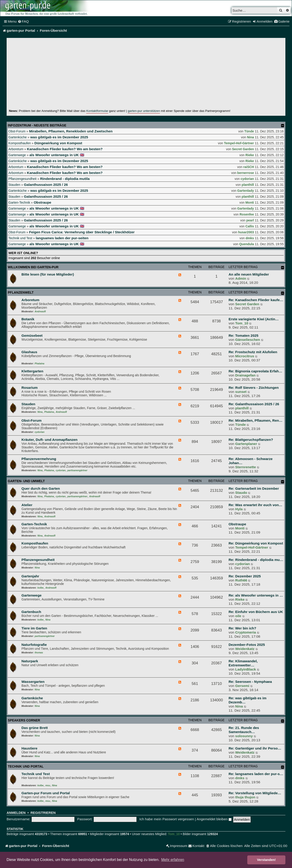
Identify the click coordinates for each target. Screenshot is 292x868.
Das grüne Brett (35, 728)
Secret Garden (243, 149)
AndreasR (40, 312)
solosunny (244, 736)
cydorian (247, 179)
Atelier (27, 505)
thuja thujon (245, 797)
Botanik (28, 319)
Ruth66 (241, 580)
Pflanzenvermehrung (39, 459)
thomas (39, 653)
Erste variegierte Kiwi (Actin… (254, 319)
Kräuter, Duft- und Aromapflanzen (50, 440)
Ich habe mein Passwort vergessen (167, 819)
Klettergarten (32, 371)
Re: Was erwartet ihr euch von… (255, 505)
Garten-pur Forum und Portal (46, 793)
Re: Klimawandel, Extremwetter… (243, 663)
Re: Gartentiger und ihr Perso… (255, 748)
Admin (241, 278)
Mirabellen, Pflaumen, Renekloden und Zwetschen (71, 131)
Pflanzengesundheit (22, 179)
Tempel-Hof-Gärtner (239, 143)
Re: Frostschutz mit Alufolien (253, 352)
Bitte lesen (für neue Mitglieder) (48, 274)
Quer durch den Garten (41, 488)
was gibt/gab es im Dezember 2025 (59, 137)
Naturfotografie (34, 645)
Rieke (250, 155)
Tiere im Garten (34, 628)
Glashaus (29, 352)
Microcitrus (245, 356)
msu (48, 785)
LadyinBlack (246, 669)
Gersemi (242, 686)
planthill (248, 185)
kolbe (40, 588)
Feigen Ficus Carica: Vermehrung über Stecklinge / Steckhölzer (82, 232)
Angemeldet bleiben (214, 819)
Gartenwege (17, 155)
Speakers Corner (24, 720)
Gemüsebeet (32, 335)
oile (238, 616)
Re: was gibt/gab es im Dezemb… (248, 700)
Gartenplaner (246, 444)
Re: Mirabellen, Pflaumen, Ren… (255, 420)
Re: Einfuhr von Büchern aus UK (256, 612)
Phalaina (39, 364)
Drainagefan (245, 375)
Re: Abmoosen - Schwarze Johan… (251, 461)
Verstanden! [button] (266, 860)
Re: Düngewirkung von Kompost (256, 543)
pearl (250, 220)
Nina (250, 137)
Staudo (241, 493)
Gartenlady (246, 191)
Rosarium (30, 388)
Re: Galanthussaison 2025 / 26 (254, 404)
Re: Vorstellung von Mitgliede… (255, 793)
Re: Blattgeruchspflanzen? (251, 440)
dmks (250, 238)
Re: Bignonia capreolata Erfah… (255, 371)
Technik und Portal (26, 766)
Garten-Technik (19, 203)
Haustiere (29, 748)
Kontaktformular (97, 111)
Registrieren (43, 813)
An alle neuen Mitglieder (249, 274)
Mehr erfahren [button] (173, 860)
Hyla (239, 509)
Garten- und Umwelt (26, 481)
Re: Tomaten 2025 (244, 335)
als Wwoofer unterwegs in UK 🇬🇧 (57, 155)
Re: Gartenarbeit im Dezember (254, 488)
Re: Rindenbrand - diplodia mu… (256, 560)
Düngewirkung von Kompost (58, 143)
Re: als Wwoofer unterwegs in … (256, 595)
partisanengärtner (77, 470)
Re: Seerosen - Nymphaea (250, 682)
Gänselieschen (248, 340)
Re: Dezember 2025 (245, 576)
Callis (250, 226)
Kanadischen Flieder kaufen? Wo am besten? (65, 149)
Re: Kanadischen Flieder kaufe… (256, 300)
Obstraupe (43, 202)
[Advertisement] (146, 74)
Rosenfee (247, 214)
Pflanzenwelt (21, 292)
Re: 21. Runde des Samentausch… (244, 730)
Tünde (249, 131)
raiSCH (249, 167)
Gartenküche (18, 137)
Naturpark (30, 661)
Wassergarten (33, 682)
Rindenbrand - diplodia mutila (65, 179)
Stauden (14, 185)
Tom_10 (242, 323)
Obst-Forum (17, 131)
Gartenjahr (30, 576)
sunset (241, 392)
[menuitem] (23, 21)
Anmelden (16, 813)
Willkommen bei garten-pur (33, 267)
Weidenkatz (245, 649)
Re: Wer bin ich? (242, 628)
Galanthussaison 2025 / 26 (46, 185)
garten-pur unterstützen (144, 111)
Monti (250, 203)
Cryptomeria (246, 632)
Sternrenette (246, 467)
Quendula (246, 244)
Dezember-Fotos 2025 (247, 645)
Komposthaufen (20, 143)
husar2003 (246, 232)
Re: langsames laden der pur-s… (256, 774)
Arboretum (16, 149)
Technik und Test (20, 238)
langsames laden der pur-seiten (62, 238)
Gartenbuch (31, 612)
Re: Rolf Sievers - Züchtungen (254, 388)
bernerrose (246, 173)
